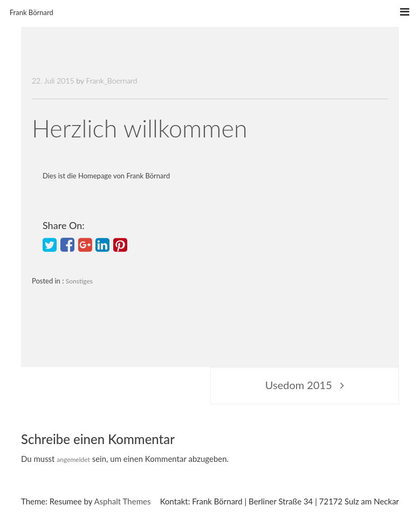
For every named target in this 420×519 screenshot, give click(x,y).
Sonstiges (79, 281)
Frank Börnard (32, 12)
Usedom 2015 (299, 385)
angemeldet (73, 459)
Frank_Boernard (111, 81)
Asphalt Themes (122, 501)
